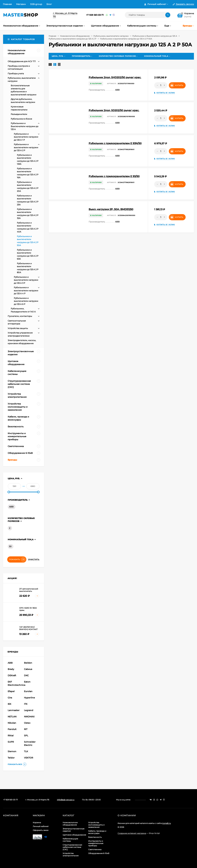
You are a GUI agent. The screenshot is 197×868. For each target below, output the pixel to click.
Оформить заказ (41, 830)
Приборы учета (16, 73)
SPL (26, 736)
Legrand (29, 710)
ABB (11, 507)
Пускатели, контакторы (20, 316)
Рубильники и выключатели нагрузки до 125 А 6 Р (26, 301)
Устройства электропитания (71, 854)
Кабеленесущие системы (70, 840)
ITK (26, 704)
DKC (26, 675)
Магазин (21, 4)
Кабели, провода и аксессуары (97, 832)
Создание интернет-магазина (132, 833)
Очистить (34, 559)
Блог (49, 4)
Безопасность (95, 837)
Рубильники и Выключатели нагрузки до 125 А (155, 36)
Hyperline (29, 698)
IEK (9, 704)
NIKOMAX (29, 717)
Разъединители (19, 114)
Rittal (11, 736)
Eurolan (28, 691)
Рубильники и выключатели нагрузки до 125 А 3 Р (26, 280)
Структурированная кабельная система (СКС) (72, 847)
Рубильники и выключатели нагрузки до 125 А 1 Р (26, 137)
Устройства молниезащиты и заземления (96, 825)
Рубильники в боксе (21, 119)
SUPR (11, 742)
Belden (28, 663)
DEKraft (12, 675)
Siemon (12, 751)
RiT (26, 729)
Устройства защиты (18, 328)
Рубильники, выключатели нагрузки (111, 36)
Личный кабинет (41, 826)
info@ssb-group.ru (66, 800)
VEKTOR (29, 758)
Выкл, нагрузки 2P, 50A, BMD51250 (111, 209)
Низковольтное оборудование (75, 36)
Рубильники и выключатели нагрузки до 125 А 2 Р (72, 39)
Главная (7, 4)
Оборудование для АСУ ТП (22, 61)
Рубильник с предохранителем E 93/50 (114, 176)
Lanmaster (14, 710)
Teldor (11, 758)
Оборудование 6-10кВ (99, 853)
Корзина (37, 822)
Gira (10, 698)
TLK (26, 751)
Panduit (12, 729)
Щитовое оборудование (74, 835)
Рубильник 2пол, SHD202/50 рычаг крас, (115, 77)
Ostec (27, 723)
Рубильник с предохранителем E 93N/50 (115, 143)
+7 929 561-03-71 (95, 15)
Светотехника (95, 849)
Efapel (11, 691)
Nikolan (12, 723)
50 (10, 546)
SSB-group (36, 4)
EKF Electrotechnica (15, 683)
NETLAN (12, 717)
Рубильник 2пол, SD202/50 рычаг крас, (114, 110)
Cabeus (28, 669)
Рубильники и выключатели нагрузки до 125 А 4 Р (26, 290)
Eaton (27, 682)
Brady (11, 669)
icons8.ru (167, 823)
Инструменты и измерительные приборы (96, 843)
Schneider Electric (30, 743)
